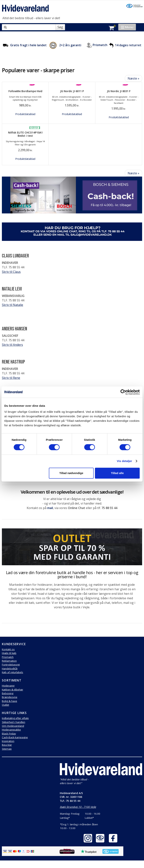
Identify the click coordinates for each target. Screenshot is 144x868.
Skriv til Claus (11, 272)
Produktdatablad (25, 114)
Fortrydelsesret (11, 665)
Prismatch (100, 45)
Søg (60, 27)
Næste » (133, 78)
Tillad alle (117, 473)
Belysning (8, 693)
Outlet (5, 705)
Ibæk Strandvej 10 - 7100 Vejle (78, 807)
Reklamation (9, 661)
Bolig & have (9, 701)
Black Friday (9, 734)
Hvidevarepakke (11, 730)
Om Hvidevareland (13, 726)
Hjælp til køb (9, 653)
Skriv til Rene (11, 378)
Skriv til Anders (12, 345)
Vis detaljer (125, 461)
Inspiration (8, 741)
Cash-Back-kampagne (15, 737)
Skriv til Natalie (13, 305)
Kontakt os (8, 649)
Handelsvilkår (10, 668)
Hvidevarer (8, 686)
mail (50, 508)
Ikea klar (7, 745)
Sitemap (7, 749)
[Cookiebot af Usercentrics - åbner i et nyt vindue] (123, 392)
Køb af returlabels (13, 672)
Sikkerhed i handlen (14, 722)
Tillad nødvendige (71, 473)
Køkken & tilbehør (13, 690)
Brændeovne (10, 697)
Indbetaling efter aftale (15, 718)
